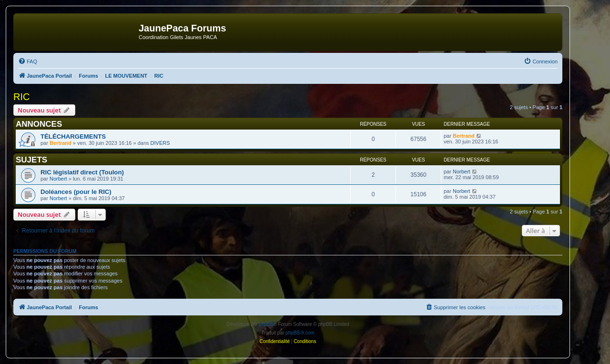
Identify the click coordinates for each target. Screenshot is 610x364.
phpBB (266, 324)
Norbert (58, 179)
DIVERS (160, 143)
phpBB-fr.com (300, 333)
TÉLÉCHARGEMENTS (73, 136)
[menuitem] (28, 61)
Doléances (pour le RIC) (76, 192)
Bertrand (61, 143)
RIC (21, 97)
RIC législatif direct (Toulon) (82, 172)
